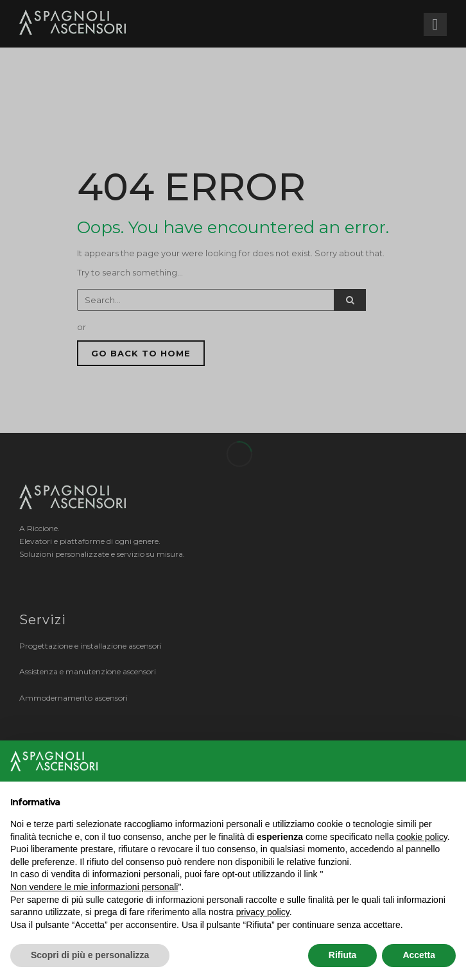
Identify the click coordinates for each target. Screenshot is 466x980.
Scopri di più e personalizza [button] (90, 955)
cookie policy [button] (422, 837)
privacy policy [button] (263, 912)
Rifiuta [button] (343, 955)
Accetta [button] (419, 955)
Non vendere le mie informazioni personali (94, 887)
